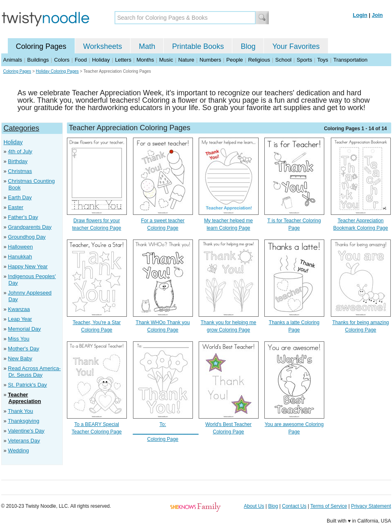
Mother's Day (23, 349)
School (284, 60)
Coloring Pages (41, 46)
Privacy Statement (371, 506)
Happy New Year (28, 266)
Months (146, 60)
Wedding (18, 450)
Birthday (18, 161)
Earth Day (20, 197)
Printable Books (198, 46)
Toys (323, 60)
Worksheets (103, 46)
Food (81, 60)
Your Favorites (296, 46)
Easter (16, 207)
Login (360, 15)
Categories (22, 128)
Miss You (18, 339)
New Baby (20, 358)
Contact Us (294, 506)
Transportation (350, 60)
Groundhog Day (27, 237)
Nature (186, 60)
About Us (254, 506)
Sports (305, 60)
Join (377, 15)
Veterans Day (24, 441)
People (234, 60)
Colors (62, 60)
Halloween (20, 247)
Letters (123, 60)
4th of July (20, 151)
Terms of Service (329, 506)
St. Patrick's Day (27, 385)
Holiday (101, 60)
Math (147, 46)
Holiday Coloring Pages (57, 71)
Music (166, 60)
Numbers (210, 60)
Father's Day (23, 217)
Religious (259, 60)
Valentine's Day (26, 431)
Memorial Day (24, 329)
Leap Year (20, 319)
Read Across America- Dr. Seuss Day (34, 372)
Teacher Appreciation (24, 398)
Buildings (38, 60)
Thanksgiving (24, 421)
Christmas (20, 171)
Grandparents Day (30, 227)
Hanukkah (20, 257)
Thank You (20, 411)
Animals (13, 60)
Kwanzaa (19, 309)
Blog (248, 46)
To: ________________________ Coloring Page (166, 432)
